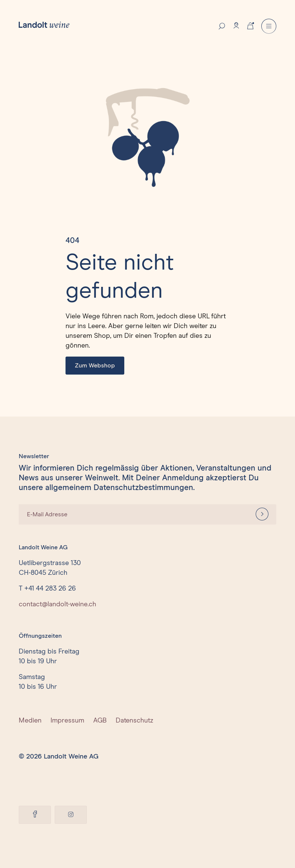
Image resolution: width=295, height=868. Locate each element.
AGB (100, 721)
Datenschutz (134, 721)
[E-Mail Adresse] (133, 514)
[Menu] (269, 26)
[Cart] (250, 25)
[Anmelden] (262, 514)
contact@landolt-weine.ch (57, 604)
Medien (30, 721)
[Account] (236, 25)
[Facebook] (35, 815)
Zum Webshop (95, 366)
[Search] (222, 25)
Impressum (67, 721)
